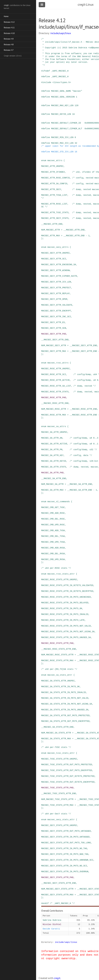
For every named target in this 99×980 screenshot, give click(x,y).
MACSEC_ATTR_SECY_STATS (55, 218)
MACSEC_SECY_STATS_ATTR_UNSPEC (59, 825)
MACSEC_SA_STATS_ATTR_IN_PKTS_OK (60, 687)
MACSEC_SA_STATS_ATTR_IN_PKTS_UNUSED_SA (65, 710)
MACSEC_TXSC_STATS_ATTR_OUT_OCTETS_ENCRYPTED (68, 782)
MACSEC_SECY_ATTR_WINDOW (55, 270)
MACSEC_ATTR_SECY (51, 190)
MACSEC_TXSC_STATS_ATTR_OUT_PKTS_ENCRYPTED (67, 770)
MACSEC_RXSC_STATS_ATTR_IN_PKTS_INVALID (65, 614)
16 (73, 114)
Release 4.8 (9, 44)
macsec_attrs (55, 161)
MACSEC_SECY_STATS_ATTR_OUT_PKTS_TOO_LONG (66, 843)
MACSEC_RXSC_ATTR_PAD (54, 398)
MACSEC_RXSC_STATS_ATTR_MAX (57, 661)
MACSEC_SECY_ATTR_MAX (54, 351)
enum (44, 161)
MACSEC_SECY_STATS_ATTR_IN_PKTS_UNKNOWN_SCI (67, 860)
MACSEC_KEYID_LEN (61, 114)
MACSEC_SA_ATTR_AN (52, 438)
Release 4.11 (9, 28)
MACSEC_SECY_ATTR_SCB (54, 328)
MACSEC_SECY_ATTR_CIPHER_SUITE (59, 276)
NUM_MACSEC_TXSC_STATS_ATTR (57, 799)
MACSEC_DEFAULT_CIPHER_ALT (67, 129)
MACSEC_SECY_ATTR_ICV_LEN (56, 282)
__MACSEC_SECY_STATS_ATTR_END (59, 883)
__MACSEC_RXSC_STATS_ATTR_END (59, 649)
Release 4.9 (9, 39)
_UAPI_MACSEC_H (60, 71)
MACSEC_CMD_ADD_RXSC (53, 513)
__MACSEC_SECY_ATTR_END (55, 340)
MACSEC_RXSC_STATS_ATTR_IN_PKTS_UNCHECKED (66, 597)
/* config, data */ (81, 455)
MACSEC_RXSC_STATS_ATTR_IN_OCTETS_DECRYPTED (67, 591)
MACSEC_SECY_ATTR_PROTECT (56, 288)
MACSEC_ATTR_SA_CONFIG (54, 184)
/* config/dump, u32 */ (83, 450)
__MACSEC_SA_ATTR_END (54, 479)
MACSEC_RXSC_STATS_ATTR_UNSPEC (59, 580)
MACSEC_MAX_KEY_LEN (62, 106)
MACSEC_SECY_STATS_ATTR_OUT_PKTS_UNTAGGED (66, 831)
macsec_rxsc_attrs (58, 363)
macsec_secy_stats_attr (61, 820)
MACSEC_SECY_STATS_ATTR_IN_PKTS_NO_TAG (64, 849)
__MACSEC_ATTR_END (52, 224)
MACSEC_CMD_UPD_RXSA (53, 560)
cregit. (57, 978)
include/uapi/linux (61, 33)
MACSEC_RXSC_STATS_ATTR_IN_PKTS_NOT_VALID (66, 626)
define (46, 77)
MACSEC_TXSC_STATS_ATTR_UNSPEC (59, 759)
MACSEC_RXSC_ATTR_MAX (54, 415)
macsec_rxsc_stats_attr (61, 574)
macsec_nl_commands (59, 502)
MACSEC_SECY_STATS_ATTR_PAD (57, 877)
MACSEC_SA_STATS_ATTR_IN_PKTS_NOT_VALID (65, 698)
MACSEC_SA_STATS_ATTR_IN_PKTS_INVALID (64, 692)
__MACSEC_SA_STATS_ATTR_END (57, 727)
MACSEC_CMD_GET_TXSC (53, 507)
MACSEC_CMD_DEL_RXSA (53, 554)
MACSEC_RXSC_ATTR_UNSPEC (55, 369)
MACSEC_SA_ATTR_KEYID (54, 461)
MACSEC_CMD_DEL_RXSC (53, 519)
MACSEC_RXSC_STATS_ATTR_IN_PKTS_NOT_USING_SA (68, 632)
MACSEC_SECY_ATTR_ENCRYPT (56, 311)
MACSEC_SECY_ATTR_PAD (54, 334)
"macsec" (77, 91)
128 (77, 106)
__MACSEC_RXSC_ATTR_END (55, 403)
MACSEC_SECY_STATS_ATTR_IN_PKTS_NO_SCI (64, 866)
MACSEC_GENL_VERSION (63, 97)
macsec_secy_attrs (58, 247)
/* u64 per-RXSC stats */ (56, 568)
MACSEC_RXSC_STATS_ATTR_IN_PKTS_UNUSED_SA (66, 637)
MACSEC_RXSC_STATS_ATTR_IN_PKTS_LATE (63, 620)
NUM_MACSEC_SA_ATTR (52, 484)
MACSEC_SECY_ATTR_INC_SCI (56, 317)
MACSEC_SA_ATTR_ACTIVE (54, 444)
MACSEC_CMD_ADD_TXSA (53, 531)
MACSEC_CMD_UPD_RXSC (53, 525)
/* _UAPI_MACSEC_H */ (62, 903)
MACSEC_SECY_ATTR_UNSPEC (55, 253)
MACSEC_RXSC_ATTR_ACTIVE (55, 380)
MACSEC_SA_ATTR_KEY (52, 455)
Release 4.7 (9, 50)
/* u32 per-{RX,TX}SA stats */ (59, 669)
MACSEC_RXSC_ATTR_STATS (55, 392)
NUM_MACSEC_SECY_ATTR (54, 346)
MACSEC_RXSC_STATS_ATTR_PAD (57, 643)
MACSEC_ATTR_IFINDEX (53, 172)
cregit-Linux (86, 5)
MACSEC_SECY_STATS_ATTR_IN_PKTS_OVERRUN (65, 872)
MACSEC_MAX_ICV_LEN (62, 143)
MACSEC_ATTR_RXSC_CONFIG (55, 178)
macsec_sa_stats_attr (60, 675)
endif (46, 903)
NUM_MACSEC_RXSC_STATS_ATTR (57, 655)
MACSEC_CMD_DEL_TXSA (53, 536)
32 (76, 143)
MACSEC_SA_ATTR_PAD (52, 473)
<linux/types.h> (62, 82)
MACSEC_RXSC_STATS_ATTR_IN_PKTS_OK (62, 609)
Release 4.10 (9, 33)
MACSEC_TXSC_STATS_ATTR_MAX (57, 805)
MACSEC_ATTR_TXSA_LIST (54, 195)
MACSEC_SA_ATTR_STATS (54, 467)
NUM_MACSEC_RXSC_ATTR (54, 409)
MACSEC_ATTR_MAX (51, 236)
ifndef (46, 71)
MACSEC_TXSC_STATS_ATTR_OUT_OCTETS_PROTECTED (68, 776)
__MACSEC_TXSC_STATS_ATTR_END (59, 794)
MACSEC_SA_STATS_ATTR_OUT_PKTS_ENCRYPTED (65, 721)
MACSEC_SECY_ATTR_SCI (54, 259)
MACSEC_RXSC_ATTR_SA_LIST (56, 386)
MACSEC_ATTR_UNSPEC (52, 166)
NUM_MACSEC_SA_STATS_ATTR (56, 733)
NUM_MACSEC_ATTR (51, 230)
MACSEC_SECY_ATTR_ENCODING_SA (59, 265)
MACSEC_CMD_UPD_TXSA (53, 542)
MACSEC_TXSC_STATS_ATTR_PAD (57, 788)
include (47, 82)
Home (6, 16)
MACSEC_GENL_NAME (61, 91)
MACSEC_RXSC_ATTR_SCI (54, 375)
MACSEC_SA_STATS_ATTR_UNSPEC (58, 681)
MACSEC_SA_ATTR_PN (52, 450)
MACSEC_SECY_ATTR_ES (53, 322)
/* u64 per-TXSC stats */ (56, 747)
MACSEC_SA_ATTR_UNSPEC (54, 432)
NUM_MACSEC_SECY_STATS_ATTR (57, 889)
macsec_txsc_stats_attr (61, 753)
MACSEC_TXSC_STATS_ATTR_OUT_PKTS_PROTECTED (67, 765)
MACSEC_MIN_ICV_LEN (62, 137)
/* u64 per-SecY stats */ (56, 814)
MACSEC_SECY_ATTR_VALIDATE (57, 305)
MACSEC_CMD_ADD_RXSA (53, 548)
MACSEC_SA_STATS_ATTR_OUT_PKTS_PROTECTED (65, 716)
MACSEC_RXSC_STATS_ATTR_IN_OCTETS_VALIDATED (67, 585)
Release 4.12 (9, 22)
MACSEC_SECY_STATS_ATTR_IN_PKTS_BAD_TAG (65, 854)
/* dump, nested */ (85, 386)
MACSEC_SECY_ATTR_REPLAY (55, 294)
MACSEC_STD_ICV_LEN (62, 152)
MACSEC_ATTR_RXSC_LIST (54, 204)
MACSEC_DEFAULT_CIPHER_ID (66, 123)
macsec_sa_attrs (57, 427)
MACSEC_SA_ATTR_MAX (52, 490)
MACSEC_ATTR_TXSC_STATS (55, 213)
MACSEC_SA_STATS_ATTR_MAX (56, 739)
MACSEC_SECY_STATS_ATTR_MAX (57, 895)
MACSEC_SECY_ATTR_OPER (54, 299)
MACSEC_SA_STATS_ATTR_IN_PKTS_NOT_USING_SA (67, 704)
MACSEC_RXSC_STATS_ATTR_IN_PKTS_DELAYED (65, 603)
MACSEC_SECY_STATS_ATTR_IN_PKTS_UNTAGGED (65, 837)
